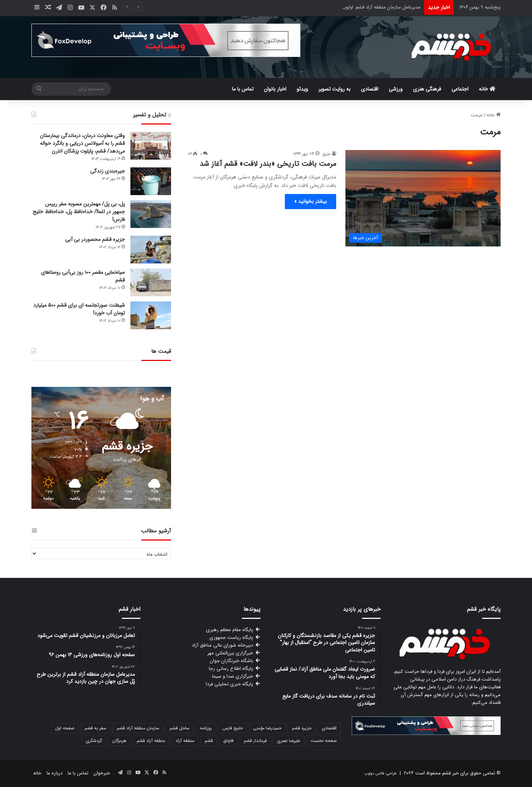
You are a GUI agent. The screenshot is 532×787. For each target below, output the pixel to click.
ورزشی (396, 89)
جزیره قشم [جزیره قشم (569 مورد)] (302, 728)
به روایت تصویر (335, 89)
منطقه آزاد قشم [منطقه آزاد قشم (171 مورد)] (151, 741)
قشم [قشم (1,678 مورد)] (209, 741)
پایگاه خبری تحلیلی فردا (229, 684)
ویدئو (302, 89)
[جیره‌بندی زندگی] (151, 181)
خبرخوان (102, 773)
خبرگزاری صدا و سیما (233, 676)
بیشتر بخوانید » (311, 201)
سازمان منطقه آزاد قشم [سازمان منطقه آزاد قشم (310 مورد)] (138, 728)
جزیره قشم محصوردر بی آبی (95, 239)
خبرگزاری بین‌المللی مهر (230, 653)
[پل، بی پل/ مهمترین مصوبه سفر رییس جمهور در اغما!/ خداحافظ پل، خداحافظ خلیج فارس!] (151, 214)
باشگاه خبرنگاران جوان (231, 661)
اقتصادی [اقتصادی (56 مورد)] (329, 728)
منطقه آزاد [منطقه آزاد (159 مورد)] (185, 741)
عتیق (326, 154)
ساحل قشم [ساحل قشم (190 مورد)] (180, 728)
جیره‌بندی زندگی (108, 171)
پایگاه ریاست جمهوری (231, 638)
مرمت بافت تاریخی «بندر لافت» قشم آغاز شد (268, 164)
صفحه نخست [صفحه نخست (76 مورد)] (324, 741)
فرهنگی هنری (427, 89)
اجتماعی (460, 89)
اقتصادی (370, 89)
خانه (487, 89)
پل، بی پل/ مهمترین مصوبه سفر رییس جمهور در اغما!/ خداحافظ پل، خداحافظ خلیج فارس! (79, 212)
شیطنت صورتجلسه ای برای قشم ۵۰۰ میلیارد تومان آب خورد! (79, 309)
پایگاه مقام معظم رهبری (230, 630)
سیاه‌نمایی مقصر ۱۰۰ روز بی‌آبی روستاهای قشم (83, 276)
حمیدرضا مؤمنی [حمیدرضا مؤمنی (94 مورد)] (267, 728)
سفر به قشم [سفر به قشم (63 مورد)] (96, 728)
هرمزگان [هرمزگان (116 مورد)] (119, 741)
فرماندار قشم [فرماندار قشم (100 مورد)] (255, 741)
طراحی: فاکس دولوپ (381, 774)
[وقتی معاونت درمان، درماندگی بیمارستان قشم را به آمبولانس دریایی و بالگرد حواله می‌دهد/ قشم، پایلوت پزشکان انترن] (151, 146)
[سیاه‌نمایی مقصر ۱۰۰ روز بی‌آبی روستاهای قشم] (151, 282)
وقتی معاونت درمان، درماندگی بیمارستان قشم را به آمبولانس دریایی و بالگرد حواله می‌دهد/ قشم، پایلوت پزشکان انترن (82, 143)
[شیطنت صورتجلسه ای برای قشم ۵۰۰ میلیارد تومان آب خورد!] (151, 315)
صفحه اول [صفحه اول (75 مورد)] (65, 728)
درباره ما (54, 773)
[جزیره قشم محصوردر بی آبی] (151, 250)
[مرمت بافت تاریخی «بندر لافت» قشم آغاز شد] (423, 198)
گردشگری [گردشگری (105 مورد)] (94, 741)
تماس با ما (243, 89)
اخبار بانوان (275, 89)
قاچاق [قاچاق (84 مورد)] (228, 741)
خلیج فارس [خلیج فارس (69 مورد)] (233, 728)
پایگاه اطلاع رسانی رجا (231, 669)
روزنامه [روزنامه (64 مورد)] (206, 728)
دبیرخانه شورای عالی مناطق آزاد (222, 645)
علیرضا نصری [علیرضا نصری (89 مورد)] (289, 741)
